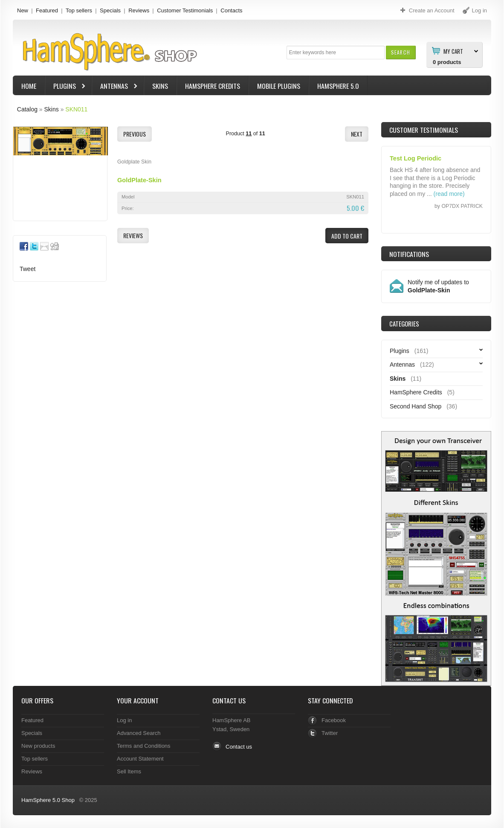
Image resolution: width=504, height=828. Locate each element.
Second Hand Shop (416, 406)
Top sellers (79, 10)
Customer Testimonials (185, 10)
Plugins (66, 87)
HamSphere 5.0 (338, 86)
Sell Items (129, 771)
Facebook (334, 720)
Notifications (409, 254)
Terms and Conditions (144, 746)
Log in (124, 720)
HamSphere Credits (213, 86)
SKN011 (76, 109)
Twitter (330, 733)
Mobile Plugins (279, 86)
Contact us (239, 747)
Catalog (27, 109)
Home (29, 86)
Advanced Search (139, 733)
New (23, 10)
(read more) (449, 194)
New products (38, 746)
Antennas (115, 87)
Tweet (28, 269)
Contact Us (229, 700)
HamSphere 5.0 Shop (48, 800)
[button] (401, 52)
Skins (160, 86)
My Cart (453, 51)
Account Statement (140, 759)
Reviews (139, 10)
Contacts (231, 10)
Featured (47, 10)
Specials (110, 10)
